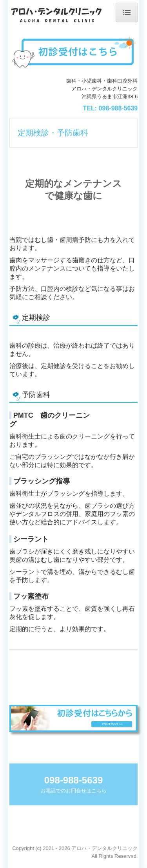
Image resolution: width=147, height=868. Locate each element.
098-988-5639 (118, 108)
